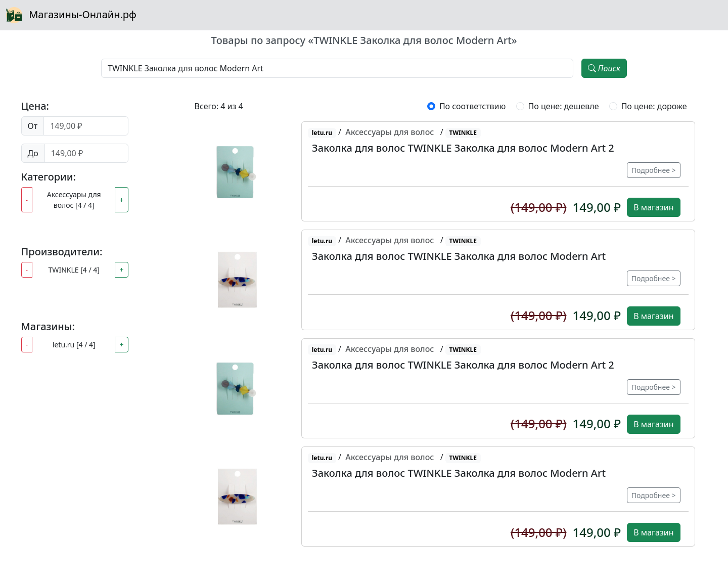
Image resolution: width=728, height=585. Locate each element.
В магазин (653, 207)
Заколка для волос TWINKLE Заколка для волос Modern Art (459, 256)
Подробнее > (654, 170)
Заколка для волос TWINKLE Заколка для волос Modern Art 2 (463, 148)
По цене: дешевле (564, 106)
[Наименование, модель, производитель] (337, 68)
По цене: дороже (654, 106)
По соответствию (472, 106)
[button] (236, 171)
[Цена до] (86, 153)
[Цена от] (86, 126)
